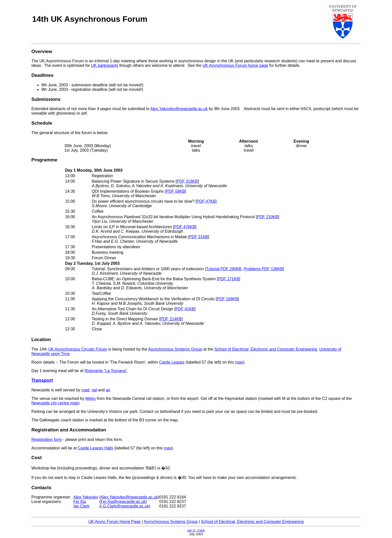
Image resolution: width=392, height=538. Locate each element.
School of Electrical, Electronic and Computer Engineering (266, 349)
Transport (42, 380)
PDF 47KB (206, 201)
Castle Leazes (172, 362)
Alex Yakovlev (86, 497)
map (239, 362)
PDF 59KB (175, 191)
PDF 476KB (185, 227)
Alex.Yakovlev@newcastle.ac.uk (179, 109)
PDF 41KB (185, 309)
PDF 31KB (198, 237)
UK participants (105, 65)
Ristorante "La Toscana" (106, 371)
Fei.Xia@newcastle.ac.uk (123, 502)
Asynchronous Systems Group (175, 349)
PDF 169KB (227, 299)
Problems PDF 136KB (263, 269)
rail (94, 390)
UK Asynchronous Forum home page (235, 65)
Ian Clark (81, 506)
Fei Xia (80, 502)
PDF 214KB (171, 319)
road (85, 390)
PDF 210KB (267, 217)
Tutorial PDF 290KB (224, 269)
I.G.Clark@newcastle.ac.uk (125, 506)
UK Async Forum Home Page (114, 522)
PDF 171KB (228, 279)
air (108, 390)
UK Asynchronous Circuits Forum (78, 349)
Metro (91, 398)
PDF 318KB (187, 181)
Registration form (46, 440)
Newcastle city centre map (55, 403)
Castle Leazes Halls (95, 448)
